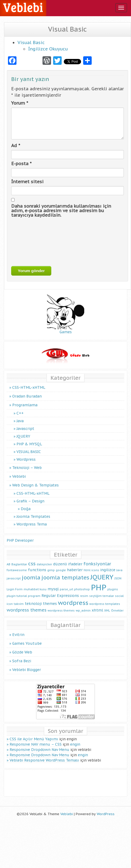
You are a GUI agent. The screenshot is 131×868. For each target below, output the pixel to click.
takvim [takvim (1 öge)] (19, 599)
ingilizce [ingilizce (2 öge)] (108, 565)
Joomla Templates (33, 511)
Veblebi (19, 471)
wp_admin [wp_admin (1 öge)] (83, 606)
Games (66, 308)
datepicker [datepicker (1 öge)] (44, 559)
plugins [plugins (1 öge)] (113, 584)
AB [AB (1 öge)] (9, 559)
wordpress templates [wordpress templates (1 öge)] (105, 599)
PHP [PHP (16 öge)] (99, 582)
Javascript (25, 424)
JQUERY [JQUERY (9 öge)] (102, 572)
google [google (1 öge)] (61, 565)
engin (75, 739)
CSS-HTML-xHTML (29, 382)
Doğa (26, 504)
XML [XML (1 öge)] (107, 606)
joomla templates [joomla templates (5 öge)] (65, 573)
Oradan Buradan (27, 391)
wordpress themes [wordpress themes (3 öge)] (27, 605)
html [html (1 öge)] (87, 565)
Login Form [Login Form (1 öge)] (15, 584)
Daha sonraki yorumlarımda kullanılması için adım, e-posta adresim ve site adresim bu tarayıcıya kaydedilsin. (61, 211)
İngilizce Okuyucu (48, 49)
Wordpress (26, 454)
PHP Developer (20, 535)
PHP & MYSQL (29, 439)
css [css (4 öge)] (32, 558)
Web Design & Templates (35, 480)
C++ (20, 408)
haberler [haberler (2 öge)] (75, 565)
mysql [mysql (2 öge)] (53, 584)
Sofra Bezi (22, 656)
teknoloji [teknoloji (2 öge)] (33, 598)
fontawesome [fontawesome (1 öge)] (17, 565)
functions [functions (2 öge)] (37, 565)
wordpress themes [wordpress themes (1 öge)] (61, 606)
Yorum (20, 103)
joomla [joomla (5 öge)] (31, 573)
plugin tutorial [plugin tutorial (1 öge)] (17, 591)
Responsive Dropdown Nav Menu (39, 745)
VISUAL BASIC (29, 447)
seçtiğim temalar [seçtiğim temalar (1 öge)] (102, 591)
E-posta (21, 164)
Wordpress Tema (32, 519)
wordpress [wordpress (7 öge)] (73, 598)
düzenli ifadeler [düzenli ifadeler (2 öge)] (68, 559)
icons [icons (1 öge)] (95, 565)
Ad (16, 146)
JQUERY (23, 431)
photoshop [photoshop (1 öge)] (82, 584)
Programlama (25, 400)
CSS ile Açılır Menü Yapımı (34, 734)
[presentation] (33, 242)
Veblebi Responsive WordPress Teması (44, 755)
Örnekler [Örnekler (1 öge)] (117, 606)
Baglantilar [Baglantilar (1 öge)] (19, 559)
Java (20, 416)
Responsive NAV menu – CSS (36, 739)
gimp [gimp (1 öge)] (51, 565)
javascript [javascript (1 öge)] (14, 574)
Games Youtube (27, 639)
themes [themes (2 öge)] (50, 598)
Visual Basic (31, 42)
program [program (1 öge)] (34, 591)
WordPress (106, 814)
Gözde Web (22, 647)
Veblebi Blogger (27, 665)
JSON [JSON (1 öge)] (118, 574)
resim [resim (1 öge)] (84, 591)
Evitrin (18, 630)
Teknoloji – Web (27, 463)
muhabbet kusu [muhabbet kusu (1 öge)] (35, 584)
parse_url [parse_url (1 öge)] (66, 584)
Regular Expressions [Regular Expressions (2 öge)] (60, 591)
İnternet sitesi (27, 182)
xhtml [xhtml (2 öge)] (97, 605)
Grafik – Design (30, 496)
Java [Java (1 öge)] (119, 565)
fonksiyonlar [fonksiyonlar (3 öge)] (97, 559)
